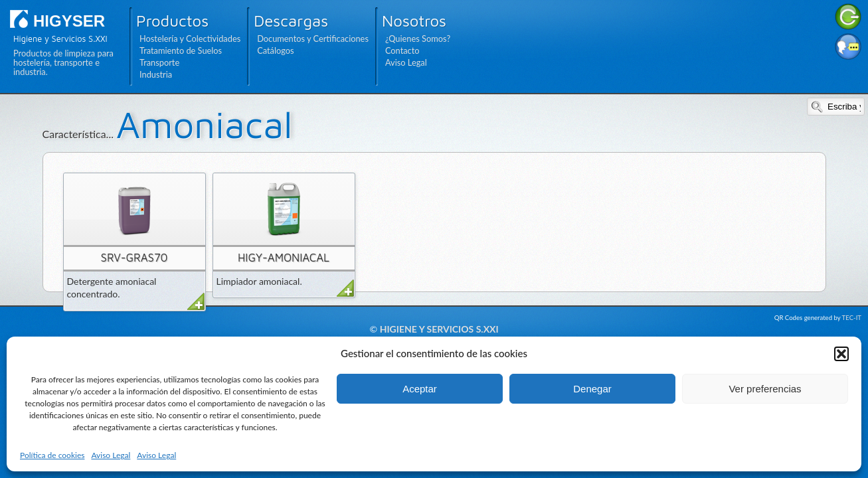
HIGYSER (69, 21)
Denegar (592, 389)
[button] (841, 354)
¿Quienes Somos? (418, 39)
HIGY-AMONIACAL (284, 258)
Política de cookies (52, 455)
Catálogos (275, 50)
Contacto (402, 50)
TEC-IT (852, 318)
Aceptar (420, 389)
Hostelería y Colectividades (190, 39)
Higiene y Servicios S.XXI (439, 329)
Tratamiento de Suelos (181, 50)
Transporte (159, 62)
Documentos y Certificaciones (313, 39)
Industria (156, 74)
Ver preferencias (765, 389)
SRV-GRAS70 (134, 258)
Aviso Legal (111, 455)
